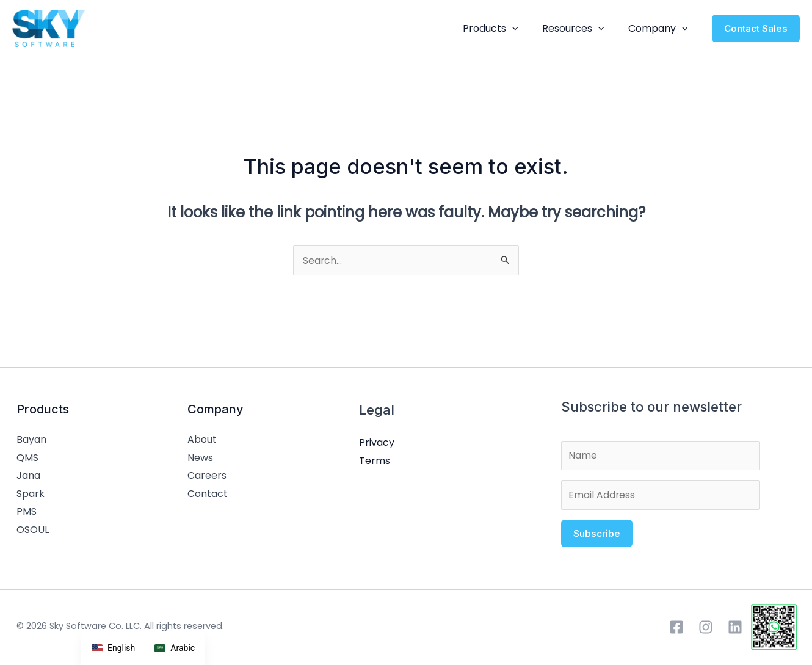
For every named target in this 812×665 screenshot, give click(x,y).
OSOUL (33, 531)
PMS (27, 513)
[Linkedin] (735, 631)
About (202, 441)
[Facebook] (676, 631)
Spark (31, 495)
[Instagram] (706, 631)
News (200, 459)
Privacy (377, 444)
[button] (523, 29)
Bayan (31, 441)
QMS (27, 459)
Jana (28, 477)
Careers (207, 477)
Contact (208, 495)
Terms (375, 462)
